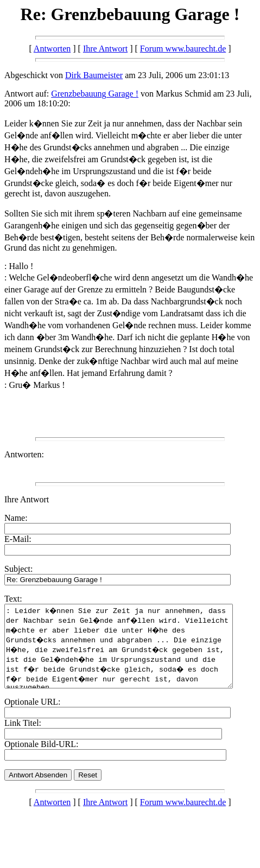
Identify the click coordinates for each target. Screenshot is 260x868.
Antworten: (24, 454)
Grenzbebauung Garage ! (95, 94)
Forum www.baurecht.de (183, 49)
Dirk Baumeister (94, 75)
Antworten (52, 49)
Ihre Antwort (105, 49)
